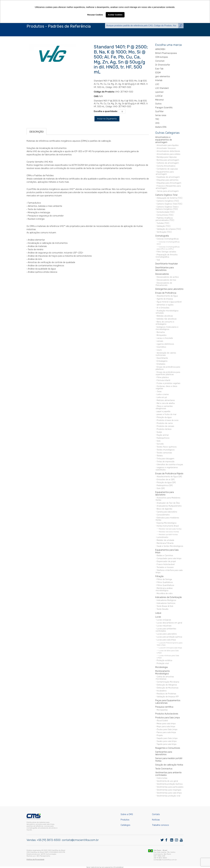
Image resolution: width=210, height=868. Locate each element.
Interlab (159, 80)
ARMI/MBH (160, 49)
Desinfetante (162, 358)
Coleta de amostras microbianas (165, 678)
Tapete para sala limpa (167, 744)
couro (159, 350)
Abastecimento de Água (167, 296)
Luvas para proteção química (169, 637)
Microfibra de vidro (165, 593)
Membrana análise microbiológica (164, 589)
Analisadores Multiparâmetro (169, 506)
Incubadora (162, 691)
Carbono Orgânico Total (166, 195)
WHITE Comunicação (49, 854)
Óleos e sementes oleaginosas (164, 407)
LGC (157, 84)
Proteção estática (164, 660)
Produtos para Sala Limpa (167, 718)
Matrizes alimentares (166, 400)
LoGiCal (159, 96)
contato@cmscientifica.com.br (80, 840)
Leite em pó (162, 397)
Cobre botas (162, 778)
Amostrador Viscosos (166, 148)
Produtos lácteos (164, 429)
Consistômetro (163, 515)
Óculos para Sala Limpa (167, 729)
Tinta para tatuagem (166, 459)
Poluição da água (164, 417)
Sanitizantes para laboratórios (164, 753)
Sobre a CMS (127, 814)
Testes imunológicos (166, 450)
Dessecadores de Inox (166, 280)
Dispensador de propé (166, 561)
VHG (157, 123)
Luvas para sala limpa (166, 640)
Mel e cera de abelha (166, 403)
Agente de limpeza (165, 299)
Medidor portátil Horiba (168, 534)
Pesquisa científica (164, 707)
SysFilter (159, 111)
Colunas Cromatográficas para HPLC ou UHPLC (168, 248)
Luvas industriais (164, 626)
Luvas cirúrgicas (164, 620)
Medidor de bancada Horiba (170, 529)
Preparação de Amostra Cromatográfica (167, 256)
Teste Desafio (163, 609)
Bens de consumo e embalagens (165, 323)
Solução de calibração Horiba (169, 765)
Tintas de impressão (166, 462)
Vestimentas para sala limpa (169, 793)
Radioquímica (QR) (165, 485)
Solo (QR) (161, 488)
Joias (159, 392)
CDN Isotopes (162, 57)
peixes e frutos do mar (167, 414)
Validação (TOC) (164, 226)
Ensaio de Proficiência (166, 293)
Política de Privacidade (35, 859)
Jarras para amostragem (168, 191)
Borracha (161, 332)
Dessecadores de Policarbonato (164, 284)
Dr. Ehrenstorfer (163, 65)
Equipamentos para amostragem (165, 173)
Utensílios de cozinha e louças (170, 465)
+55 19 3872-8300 (160, 858)
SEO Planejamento (43, 856)
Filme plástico (163, 377)
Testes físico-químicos (167, 447)
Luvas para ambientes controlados (166, 630)
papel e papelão (164, 411)
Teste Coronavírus (164, 769)
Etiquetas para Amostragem (169, 183)
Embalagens (162, 361)
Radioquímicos (163, 438)
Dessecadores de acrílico (168, 277)
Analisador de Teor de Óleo (168, 503)
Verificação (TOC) (164, 232)
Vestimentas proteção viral (168, 796)
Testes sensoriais (164, 453)
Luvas (158, 617)
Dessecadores (162, 274)
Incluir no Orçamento (107, 119)
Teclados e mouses (165, 567)
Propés (160, 735)
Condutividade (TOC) (166, 212)
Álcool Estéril (162, 721)
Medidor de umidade (165, 540)
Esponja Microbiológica (167, 523)
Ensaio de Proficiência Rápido (169, 474)
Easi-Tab (159, 69)
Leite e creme (163, 394)
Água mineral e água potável (169, 302)
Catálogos (125, 825)
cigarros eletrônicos (165, 344)
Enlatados (161, 364)
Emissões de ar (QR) (166, 480)
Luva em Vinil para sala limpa (170, 648)
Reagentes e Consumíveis (168, 748)
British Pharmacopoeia (166, 53)
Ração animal (163, 435)
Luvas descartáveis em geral (169, 623)
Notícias (156, 820)
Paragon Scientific (164, 108)
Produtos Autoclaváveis (167, 714)
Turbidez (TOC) (163, 223)
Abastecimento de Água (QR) (169, 477)
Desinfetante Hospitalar (167, 264)
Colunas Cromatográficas (168, 239)
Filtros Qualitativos (165, 582)
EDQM (158, 73)
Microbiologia (161, 667)
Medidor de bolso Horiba (169, 532)
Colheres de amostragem (168, 163)
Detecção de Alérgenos (167, 685)
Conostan (160, 61)
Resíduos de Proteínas (166, 694)
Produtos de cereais (165, 426)
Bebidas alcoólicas (165, 316)
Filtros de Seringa (164, 579)
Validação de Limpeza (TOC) (169, 229)
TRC (157, 119)
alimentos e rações (165, 305)
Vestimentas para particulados (170, 787)
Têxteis (160, 456)
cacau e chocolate (165, 338)
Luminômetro (162, 537)
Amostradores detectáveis (168, 151)
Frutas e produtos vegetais (169, 383)
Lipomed (159, 92)
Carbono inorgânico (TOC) (168, 201)
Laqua (158, 613)
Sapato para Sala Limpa (167, 738)
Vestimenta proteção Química (170, 784)
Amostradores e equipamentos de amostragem (164, 140)
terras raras (161, 115)
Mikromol (159, 100)
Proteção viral (163, 663)
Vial (158, 260)
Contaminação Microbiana (168, 682)
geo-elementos (163, 76)
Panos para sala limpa (166, 732)
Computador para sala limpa (169, 558)
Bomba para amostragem (168, 160)
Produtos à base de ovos (168, 420)
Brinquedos (162, 335)
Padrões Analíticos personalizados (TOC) (165, 219)
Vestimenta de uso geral (167, 781)
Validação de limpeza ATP (168, 697)
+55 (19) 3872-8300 (49, 840)
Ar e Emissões (163, 308)
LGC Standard (162, 88)
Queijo (159, 432)
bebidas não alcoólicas (167, 319)
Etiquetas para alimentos (168, 180)
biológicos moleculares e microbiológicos (167, 328)
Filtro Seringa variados (166, 252)
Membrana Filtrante (165, 543)
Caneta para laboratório (167, 512)
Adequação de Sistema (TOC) (170, 198)
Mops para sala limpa (166, 727)
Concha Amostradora (166, 166)
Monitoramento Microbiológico (162, 672)
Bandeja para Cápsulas (167, 157)
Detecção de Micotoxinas (168, 688)
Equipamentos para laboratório (165, 493)
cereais (160, 341)
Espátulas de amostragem (168, 177)
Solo (159, 441)
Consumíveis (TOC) (165, 215)
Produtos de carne (165, 423)
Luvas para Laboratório (167, 634)
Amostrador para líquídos (168, 145)
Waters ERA (161, 127)
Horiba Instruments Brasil (168, 526)
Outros (158, 104)
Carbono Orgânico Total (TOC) (169, 204)
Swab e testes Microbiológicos (170, 546)
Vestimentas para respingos (169, 790)
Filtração (159, 576)
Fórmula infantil (163, 380)
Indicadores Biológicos (166, 600)
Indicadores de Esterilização (169, 597)
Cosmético (161, 347)
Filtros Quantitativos (165, 585)
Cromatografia (162, 236)
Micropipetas (162, 710)
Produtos (125, 820)
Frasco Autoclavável (166, 564)
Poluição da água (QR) (166, 483)
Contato (156, 814)
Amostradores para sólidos (169, 154)
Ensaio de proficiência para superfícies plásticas (168, 373)
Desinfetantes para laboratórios (164, 269)
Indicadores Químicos (166, 603)
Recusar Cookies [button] (95, 15)
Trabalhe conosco (160, 825)
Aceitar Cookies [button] (115, 15)
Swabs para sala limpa (167, 741)
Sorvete (160, 444)
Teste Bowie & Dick (165, 606)
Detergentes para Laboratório (169, 289)
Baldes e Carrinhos (165, 556)
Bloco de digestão (165, 509)
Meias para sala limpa (166, 724)
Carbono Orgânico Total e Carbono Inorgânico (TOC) (167, 208)
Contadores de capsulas (167, 169)
